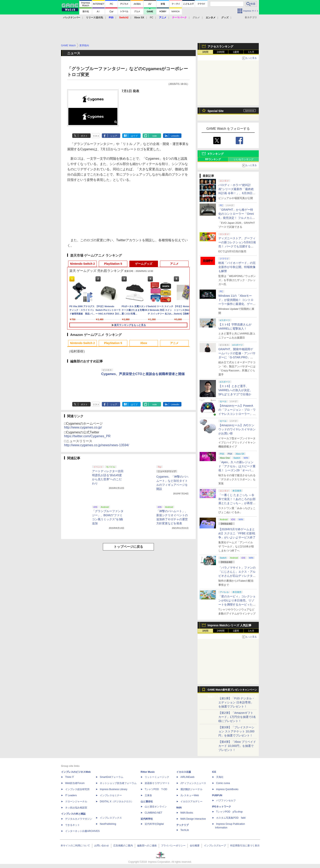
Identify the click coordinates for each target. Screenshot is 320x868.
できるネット (72, 825)
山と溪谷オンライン (156, 807)
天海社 (220, 777)
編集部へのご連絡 (147, 846)
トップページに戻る (128, 547)
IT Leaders (71, 795)
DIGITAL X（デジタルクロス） (117, 802)
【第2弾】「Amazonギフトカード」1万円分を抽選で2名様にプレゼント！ (237, 717)
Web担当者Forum (75, 783)
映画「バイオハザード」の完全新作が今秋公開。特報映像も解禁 (237, 267)
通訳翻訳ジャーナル (191, 789)
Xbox (144, 343)
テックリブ (182, 825)
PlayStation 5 (113, 264)
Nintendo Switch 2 (82, 264)
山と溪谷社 (147, 802)
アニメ (174, 264)
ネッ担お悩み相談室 (76, 808)
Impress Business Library (114, 789)
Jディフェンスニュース (193, 783)
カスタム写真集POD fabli (231, 818)
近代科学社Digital (154, 824)
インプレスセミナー (111, 795)
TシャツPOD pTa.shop (229, 812)
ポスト (84, 136)
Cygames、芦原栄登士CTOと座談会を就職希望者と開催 (143, 374)
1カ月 (251, 52)
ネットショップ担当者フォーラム (118, 783)
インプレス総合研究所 (77, 789)
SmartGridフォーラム (112, 777)
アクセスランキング (220, 46)
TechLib (185, 830)
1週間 (236, 52)
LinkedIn (175, 136)
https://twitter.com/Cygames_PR (87, 436)
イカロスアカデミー (191, 802)
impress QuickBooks (227, 789)
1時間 (205, 52)
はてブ (134, 136)
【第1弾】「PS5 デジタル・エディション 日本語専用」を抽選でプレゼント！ (237, 702)
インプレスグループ (215, 846)
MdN (179, 808)
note (155, 136)
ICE (214, 772)
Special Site (216, 111)
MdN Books (187, 813)
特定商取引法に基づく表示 (245, 846)
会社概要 (195, 846)
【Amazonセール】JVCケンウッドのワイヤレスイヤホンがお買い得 (237, 429)
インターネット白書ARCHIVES (82, 831)
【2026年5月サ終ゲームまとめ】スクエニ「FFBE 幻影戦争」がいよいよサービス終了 (237, 533)
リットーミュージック (157, 777)
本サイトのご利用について (75, 846)
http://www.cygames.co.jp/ (83, 427)
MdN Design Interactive (193, 819)
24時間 (221, 52)
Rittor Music (148, 772)
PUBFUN (217, 795)
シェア (114, 136)
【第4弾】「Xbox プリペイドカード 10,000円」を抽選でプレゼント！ (237, 746)
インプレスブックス (111, 818)
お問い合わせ (102, 846)
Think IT (69, 777)
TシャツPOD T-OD (156, 789)
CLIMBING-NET (153, 813)
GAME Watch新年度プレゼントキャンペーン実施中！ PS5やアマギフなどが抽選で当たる (232, 691)
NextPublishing (108, 824)
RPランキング (213, 159)
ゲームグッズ (144, 264)
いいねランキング (244, 159)
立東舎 (148, 795)
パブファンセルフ (226, 800)
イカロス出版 (184, 772)
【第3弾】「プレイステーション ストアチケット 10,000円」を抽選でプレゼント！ (236, 731)
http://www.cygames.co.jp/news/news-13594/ (97, 445)
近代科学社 (147, 819)
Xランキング (216, 154)
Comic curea (223, 783)
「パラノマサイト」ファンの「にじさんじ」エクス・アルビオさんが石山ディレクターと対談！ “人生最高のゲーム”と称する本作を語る (237, 576)
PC (152, 18)
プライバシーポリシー (173, 846)
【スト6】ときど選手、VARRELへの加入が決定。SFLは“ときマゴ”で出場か (235, 390)
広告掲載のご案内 (123, 846)
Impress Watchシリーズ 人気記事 (229, 625)
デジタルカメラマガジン (79, 819)
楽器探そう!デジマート (157, 783)
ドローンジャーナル (76, 802)
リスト (96, 136)
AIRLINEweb (187, 777)
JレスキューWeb (190, 795)
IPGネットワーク (222, 807)
